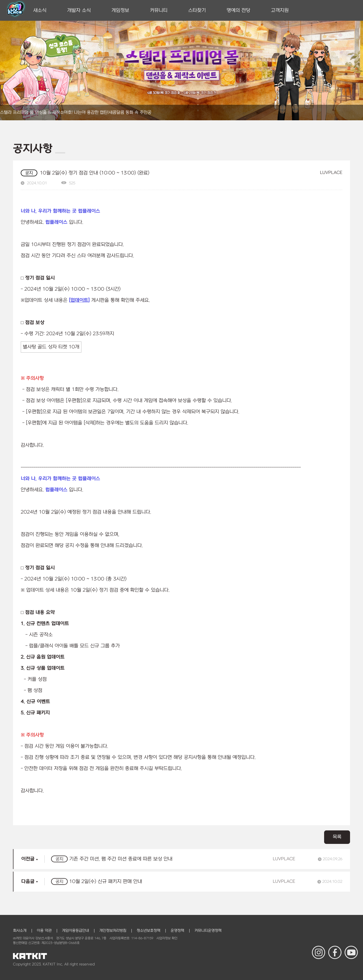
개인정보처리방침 (113, 931)
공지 (29, 173)
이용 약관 (44, 931)
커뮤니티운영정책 (208, 931)
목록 (337, 837)
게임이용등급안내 (75, 931)
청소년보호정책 (148, 931)
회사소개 (20, 931)
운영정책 (177, 931)
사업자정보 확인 (167, 938)
